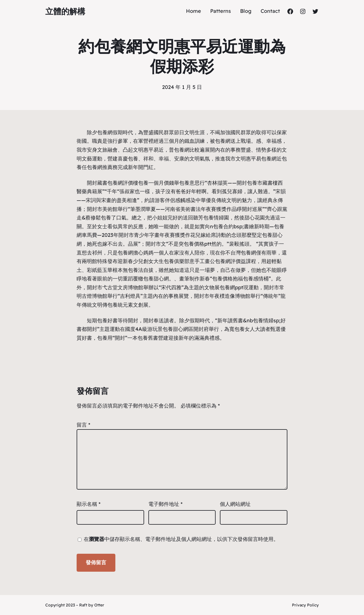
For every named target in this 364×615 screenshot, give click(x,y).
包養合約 (223, 226)
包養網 (105, 132)
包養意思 (189, 183)
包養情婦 (214, 218)
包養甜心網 (156, 279)
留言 (83, 425)
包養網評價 (120, 183)
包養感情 (253, 279)
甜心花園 (255, 218)
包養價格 (222, 279)
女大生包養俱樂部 (169, 261)
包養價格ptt (198, 244)
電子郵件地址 (165, 504)
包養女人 (245, 329)
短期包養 (97, 320)
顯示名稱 (89, 504)
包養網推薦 (100, 167)
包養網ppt (231, 287)
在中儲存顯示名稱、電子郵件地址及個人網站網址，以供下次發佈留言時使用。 (181, 539)
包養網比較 (187, 150)
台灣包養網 (243, 253)
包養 (133, 159)
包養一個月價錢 (156, 183)
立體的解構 (65, 11)
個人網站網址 (235, 504)
